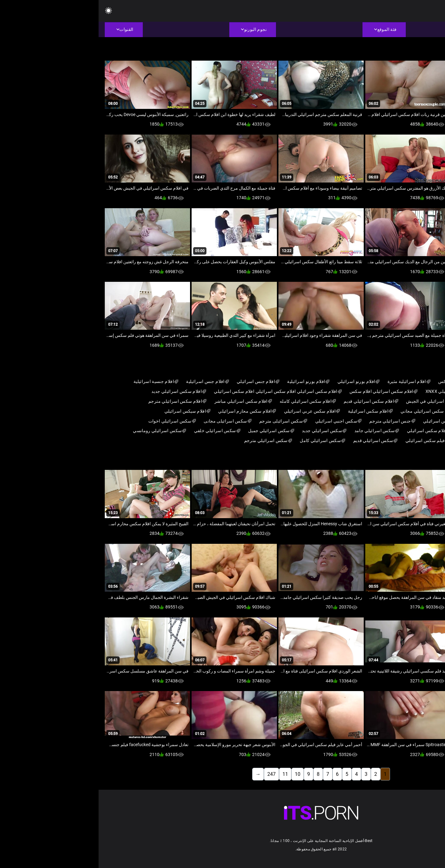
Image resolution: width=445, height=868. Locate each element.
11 (187, 774)
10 (199, 774)
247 (173, 774)
